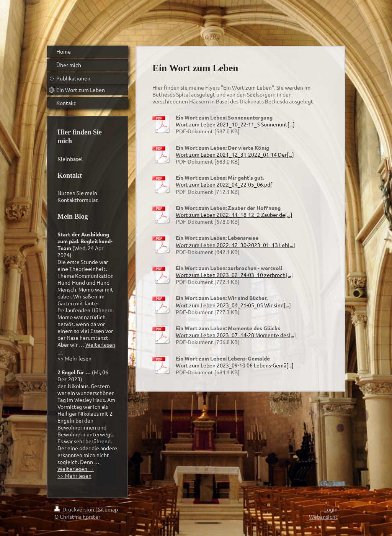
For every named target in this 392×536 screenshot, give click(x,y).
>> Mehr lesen (74, 358)
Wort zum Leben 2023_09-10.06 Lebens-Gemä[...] (235, 365)
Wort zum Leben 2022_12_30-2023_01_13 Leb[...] (235, 245)
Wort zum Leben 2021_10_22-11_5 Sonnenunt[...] (235, 124)
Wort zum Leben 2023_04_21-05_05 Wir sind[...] (233, 305)
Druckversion (75, 509)
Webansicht (323, 516)
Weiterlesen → (76, 469)
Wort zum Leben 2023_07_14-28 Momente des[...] (236, 335)
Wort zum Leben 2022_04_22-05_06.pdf (224, 184)
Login (331, 509)
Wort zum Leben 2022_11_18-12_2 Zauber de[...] (234, 215)
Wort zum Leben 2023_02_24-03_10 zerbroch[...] (234, 275)
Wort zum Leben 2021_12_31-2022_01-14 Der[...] (235, 154)
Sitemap (108, 509)
